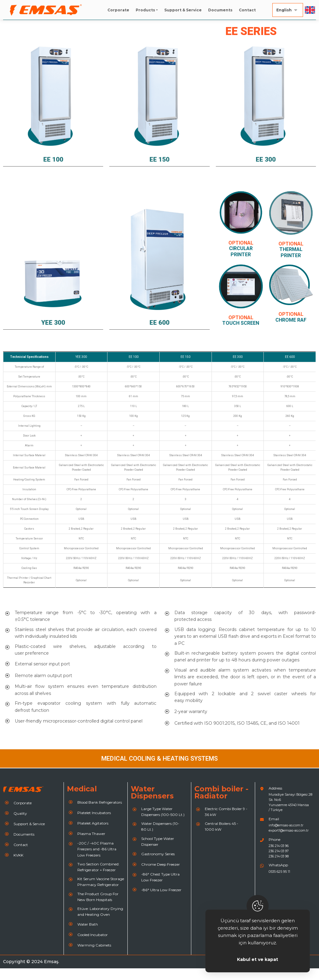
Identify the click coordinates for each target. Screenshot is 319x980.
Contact (247, 10)
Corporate (118, 10)
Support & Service (183, 10)
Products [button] (145, 10)
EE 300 (266, 171)
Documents (220, 10)
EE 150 (159, 171)
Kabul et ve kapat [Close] (258, 959)
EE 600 (159, 334)
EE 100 (53, 171)
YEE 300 (53, 334)
